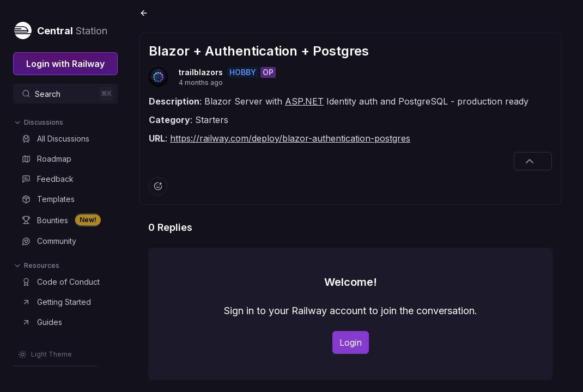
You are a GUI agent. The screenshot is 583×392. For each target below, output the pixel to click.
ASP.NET (304, 101)
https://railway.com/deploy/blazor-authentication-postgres (290, 138)
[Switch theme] (45, 354)
